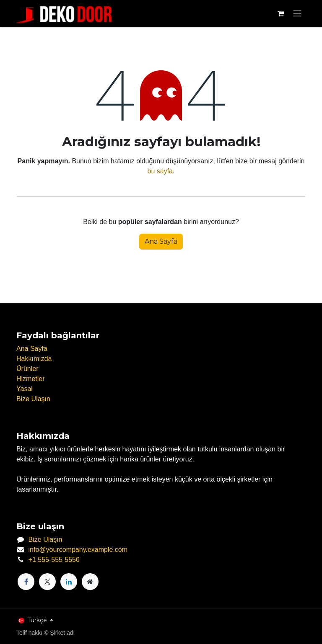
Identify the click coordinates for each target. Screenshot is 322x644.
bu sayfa (160, 171)
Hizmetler (31, 379)
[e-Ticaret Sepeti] (280, 13)
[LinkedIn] (69, 582)
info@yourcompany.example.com (78, 550)
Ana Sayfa (161, 241)
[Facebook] (26, 582)
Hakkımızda (34, 359)
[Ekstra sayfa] (90, 582)
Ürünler (27, 369)
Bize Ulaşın (33, 399)
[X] (47, 582)
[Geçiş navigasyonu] (297, 14)
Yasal (25, 389)
